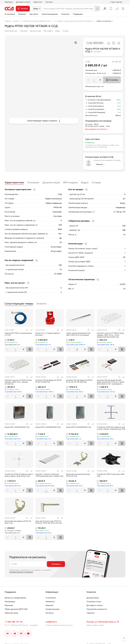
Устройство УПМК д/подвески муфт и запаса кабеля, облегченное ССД (19, 475)
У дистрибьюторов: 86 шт (105, 486)
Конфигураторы (53, 609)
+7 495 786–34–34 (14, 622)
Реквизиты (9, 2)
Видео (58, 31)
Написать (100, 164)
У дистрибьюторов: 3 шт (43, 345)
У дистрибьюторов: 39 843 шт (76, 345)
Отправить (56, 564)
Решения (22, 14)
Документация (36, 31)
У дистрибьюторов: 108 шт (105, 439)
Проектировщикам (50, 14)
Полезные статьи (94, 602)
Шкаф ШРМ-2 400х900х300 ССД (48, 427)
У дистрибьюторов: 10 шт (13, 439)
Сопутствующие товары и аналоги (44, 121)
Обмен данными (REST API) (16, 609)
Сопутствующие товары (19, 304)
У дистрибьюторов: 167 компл (45, 486)
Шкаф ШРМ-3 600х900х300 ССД (79, 427)
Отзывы (66, 31)
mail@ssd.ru (51, 622)
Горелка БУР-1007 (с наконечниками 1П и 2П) (18, 334)
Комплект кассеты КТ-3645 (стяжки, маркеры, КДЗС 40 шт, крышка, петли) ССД (18, 382)
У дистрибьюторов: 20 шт (74, 486)
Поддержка (78, 14)
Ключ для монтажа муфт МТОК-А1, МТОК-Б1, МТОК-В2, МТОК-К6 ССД (49, 522)
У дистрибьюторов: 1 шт (74, 439)
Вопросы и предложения (15, 598)
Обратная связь (11, 613)
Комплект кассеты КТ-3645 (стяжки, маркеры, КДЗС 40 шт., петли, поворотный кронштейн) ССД (111, 335)
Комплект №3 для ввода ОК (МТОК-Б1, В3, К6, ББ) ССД (49, 381)
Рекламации (10, 602)
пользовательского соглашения (21, 572)
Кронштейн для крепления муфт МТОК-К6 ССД (78, 475)
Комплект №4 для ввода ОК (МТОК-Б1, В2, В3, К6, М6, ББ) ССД (80, 381)
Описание (24, 31)
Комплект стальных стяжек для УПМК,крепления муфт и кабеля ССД (49, 475)
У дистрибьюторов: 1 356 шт (44, 392)
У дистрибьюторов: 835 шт (75, 392)
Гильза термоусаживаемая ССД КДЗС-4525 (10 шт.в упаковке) (78, 334)
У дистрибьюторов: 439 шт (13, 392)
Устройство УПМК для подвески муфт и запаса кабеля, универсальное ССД (111, 428)
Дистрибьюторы (91, 115)
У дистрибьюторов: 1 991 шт (106, 345)
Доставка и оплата (23, 2)
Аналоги (41, 304)
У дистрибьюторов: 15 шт (13, 486)
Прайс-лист (38, 2)
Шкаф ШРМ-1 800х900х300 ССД (17, 427)
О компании (10, 14)
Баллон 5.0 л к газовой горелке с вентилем (48, 334)
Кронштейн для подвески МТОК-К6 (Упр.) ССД (18, 522)
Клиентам (65, 14)
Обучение (9, 605)
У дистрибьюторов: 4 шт (43, 439)
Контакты (49, 2)
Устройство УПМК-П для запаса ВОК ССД (111, 475)
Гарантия (91, 613)
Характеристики (11, 31)
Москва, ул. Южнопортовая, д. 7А (103, 622)
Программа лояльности (97, 609)
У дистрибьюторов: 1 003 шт (106, 392)
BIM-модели (48, 31)
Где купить (34, 14)
